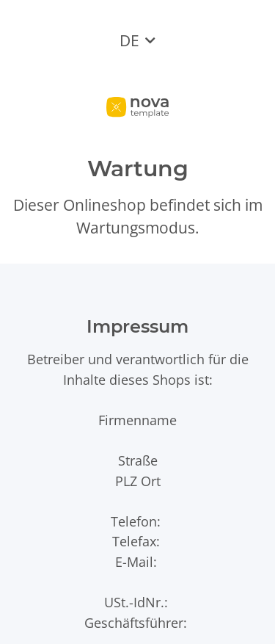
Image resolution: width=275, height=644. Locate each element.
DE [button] (129, 40)
